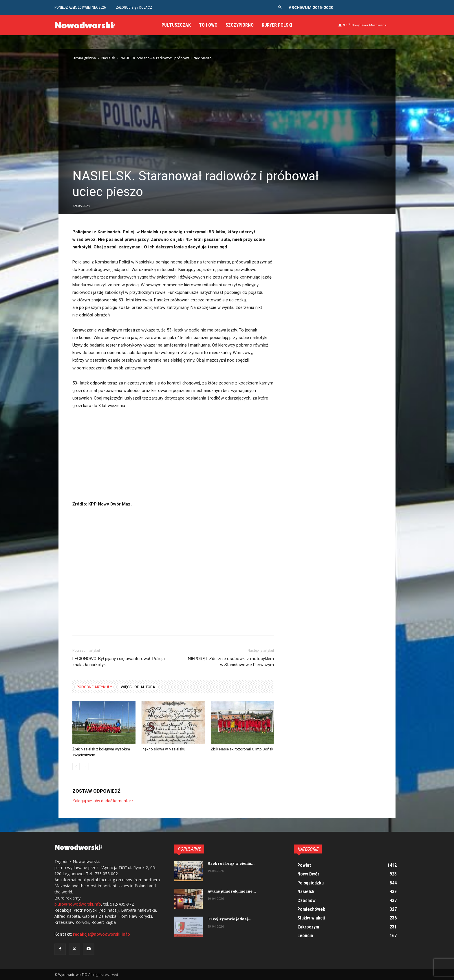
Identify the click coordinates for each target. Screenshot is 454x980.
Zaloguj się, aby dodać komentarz (103, 801)
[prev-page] (76, 766)
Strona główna (84, 58)
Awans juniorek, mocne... (232, 891)
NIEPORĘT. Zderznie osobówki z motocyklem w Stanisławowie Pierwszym (231, 662)
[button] (280, 7)
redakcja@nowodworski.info (101, 934)
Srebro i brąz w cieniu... (231, 864)
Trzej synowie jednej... (229, 919)
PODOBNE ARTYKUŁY (94, 687)
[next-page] (85, 766)
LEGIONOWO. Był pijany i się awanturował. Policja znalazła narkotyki (119, 662)
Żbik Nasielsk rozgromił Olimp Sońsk (242, 749)
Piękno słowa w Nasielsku (163, 749)
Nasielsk (108, 58)
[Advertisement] (173, 457)
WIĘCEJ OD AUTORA (138, 687)
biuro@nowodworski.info (78, 904)
